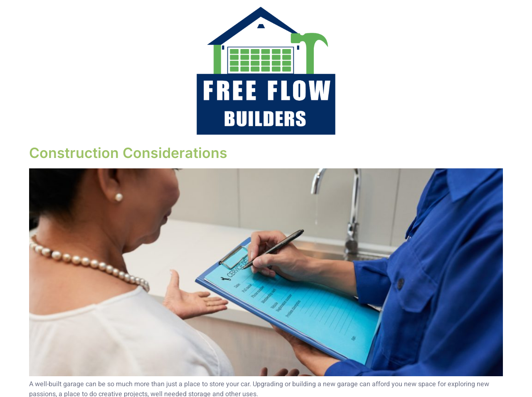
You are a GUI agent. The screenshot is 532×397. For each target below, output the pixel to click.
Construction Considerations (128, 153)
